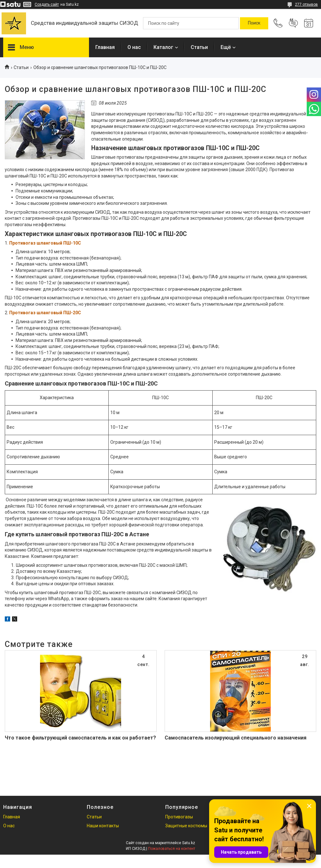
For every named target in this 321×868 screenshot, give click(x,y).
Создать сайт (47, 4)
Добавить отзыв (293, 23)
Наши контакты (103, 826)
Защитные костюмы (186, 826)
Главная (105, 47)
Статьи (199, 47)
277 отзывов (306, 4)
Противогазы (179, 817)
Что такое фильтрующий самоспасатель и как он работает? (80, 738)
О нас (134, 47)
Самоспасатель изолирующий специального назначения (236, 738)
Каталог (163, 47)
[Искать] (254, 23)
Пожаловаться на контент (172, 849)
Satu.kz (189, 843)
